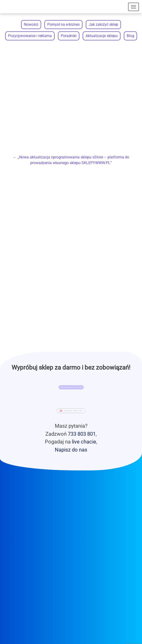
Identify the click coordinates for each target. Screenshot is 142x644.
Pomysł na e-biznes (63, 24)
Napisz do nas (71, 450)
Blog (130, 36)
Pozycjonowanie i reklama (30, 36)
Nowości (31, 24)
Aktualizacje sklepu (102, 36)
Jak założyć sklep (103, 24)
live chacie (84, 442)
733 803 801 (82, 434)
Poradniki (69, 36)
